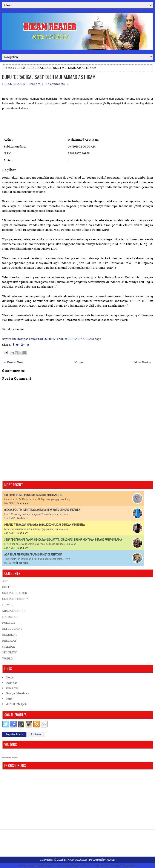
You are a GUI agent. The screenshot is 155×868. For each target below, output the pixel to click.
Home (8, 68)
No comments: (55, 84)
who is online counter (7, 757)
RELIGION (9, 640)
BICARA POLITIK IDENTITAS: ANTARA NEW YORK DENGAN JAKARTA (42, 510)
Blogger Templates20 (125, 865)
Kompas (12, 683)
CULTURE (9, 587)
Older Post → (143, 362)
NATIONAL (10, 617)
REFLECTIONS (12, 629)
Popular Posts (14, 735)
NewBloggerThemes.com (81, 865)
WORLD (7, 658)
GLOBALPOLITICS (15, 593)
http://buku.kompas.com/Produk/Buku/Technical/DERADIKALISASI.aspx (52, 339)
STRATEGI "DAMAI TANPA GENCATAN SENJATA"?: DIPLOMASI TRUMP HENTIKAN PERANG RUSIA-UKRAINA (63, 540)
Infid (9, 699)
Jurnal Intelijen (16, 704)
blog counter (15, 757)
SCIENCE (9, 647)
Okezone (12, 688)
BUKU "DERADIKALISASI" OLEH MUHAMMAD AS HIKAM (49, 77)
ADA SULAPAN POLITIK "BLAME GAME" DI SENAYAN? (33, 554)
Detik (10, 677)
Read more (22, 503)
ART (5, 581)
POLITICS (9, 623)
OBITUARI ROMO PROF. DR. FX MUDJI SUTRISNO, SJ (33, 495)
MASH (111, 860)
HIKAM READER (76, 860)
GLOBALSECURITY (15, 599)
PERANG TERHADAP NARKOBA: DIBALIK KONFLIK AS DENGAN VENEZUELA (45, 525)
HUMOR (8, 605)
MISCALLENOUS (14, 611)
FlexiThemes (37, 865)
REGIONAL (10, 635)
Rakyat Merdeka (18, 693)
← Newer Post (13, 362)
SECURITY (9, 652)
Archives (36, 735)
